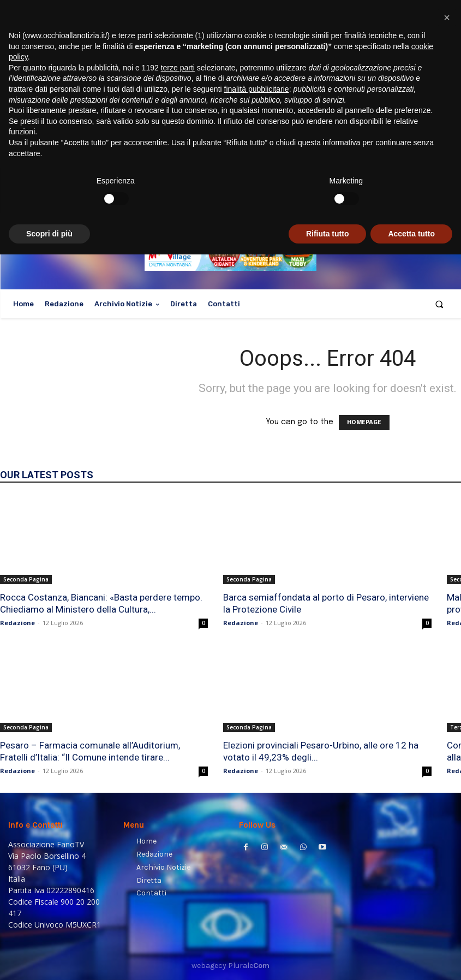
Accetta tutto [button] (411, 959)
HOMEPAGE (364, 423)
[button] (439, 304)
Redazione (17, 623)
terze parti (178, 793)
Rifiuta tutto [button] (328, 959)
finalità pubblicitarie (257, 815)
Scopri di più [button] (49, 959)
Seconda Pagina (26, 579)
